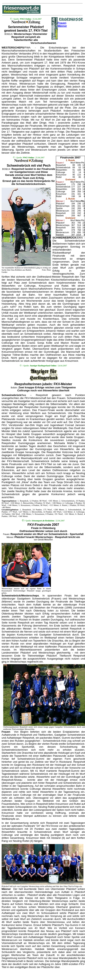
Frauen (62, 23)
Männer (62, 26)
